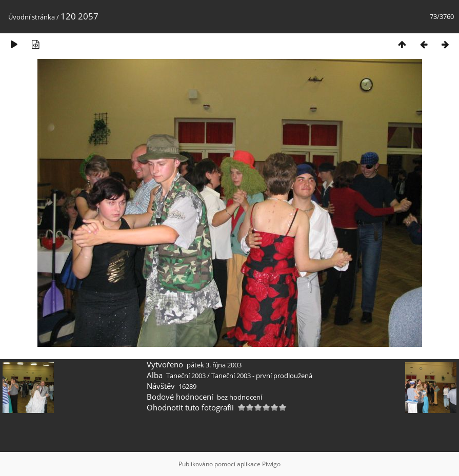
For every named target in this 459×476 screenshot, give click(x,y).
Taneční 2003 (186, 376)
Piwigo (271, 464)
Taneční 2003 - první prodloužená (262, 376)
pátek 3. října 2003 (214, 365)
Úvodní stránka (32, 17)
